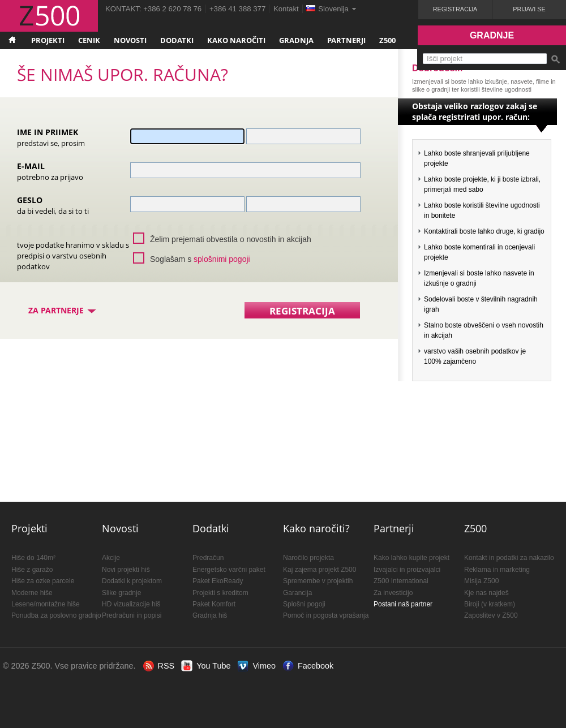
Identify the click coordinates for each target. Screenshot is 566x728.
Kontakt (286, 9)
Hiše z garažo (32, 570)
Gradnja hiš (210, 615)
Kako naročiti (236, 40)
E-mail (50, 171)
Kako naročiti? (316, 528)
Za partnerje (63, 310)
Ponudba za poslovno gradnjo (56, 615)
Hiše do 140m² (33, 558)
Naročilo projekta (308, 558)
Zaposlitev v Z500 (491, 615)
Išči (555, 59)
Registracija (455, 9)
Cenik (89, 40)
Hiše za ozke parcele (43, 581)
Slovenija (333, 9)
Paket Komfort (214, 604)
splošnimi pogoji (222, 259)
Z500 (387, 40)
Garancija (297, 593)
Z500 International (401, 581)
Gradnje (492, 35)
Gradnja (296, 40)
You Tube (213, 666)
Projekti (48, 40)
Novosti (130, 40)
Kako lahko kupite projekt (411, 558)
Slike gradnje (121, 593)
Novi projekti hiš (126, 570)
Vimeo (264, 666)
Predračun (208, 558)
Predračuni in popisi (132, 615)
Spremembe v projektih (318, 581)
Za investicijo (393, 593)
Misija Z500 (481, 581)
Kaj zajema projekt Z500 (320, 570)
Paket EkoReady (218, 581)
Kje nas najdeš (486, 593)
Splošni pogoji (304, 604)
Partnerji (346, 40)
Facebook (316, 666)
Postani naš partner (403, 604)
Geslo (53, 205)
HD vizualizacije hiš (131, 604)
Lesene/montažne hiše (46, 604)
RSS (166, 666)
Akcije (111, 558)
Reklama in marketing (497, 570)
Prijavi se (529, 9)
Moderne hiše (32, 593)
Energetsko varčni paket (229, 570)
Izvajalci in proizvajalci (407, 570)
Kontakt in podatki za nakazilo (509, 558)
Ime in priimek (51, 137)
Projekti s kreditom (220, 593)
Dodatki (177, 40)
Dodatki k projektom (132, 581)
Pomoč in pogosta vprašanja (326, 615)
